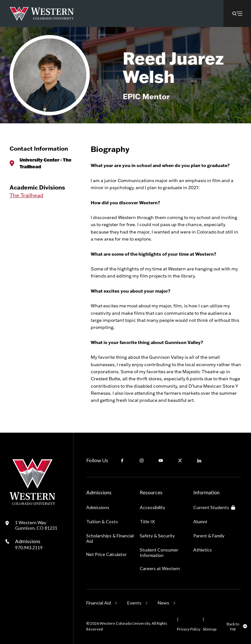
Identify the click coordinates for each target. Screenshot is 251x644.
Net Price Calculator (106, 554)
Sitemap (209, 629)
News (163, 603)
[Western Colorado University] (32, 503)
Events (134, 603)
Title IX (147, 521)
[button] (237, 13)
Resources (151, 492)
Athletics (203, 550)
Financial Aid (99, 603)
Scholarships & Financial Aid (110, 538)
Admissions (29, 544)
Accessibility (152, 507)
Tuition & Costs (102, 521)
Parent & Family (209, 536)
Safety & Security (157, 536)
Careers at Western (160, 568)
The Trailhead (26, 195)
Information (206, 492)
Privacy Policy (189, 629)
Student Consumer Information (159, 552)
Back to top (233, 626)
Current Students (214, 507)
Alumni (200, 521)
